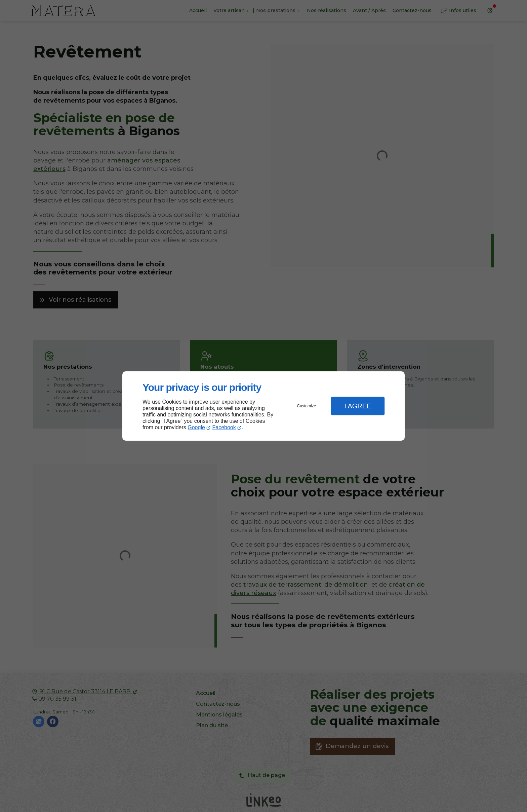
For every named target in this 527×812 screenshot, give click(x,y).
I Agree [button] (358, 406)
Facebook (224, 427)
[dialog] (263, 406)
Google (196, 427)
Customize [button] (307, 406)
